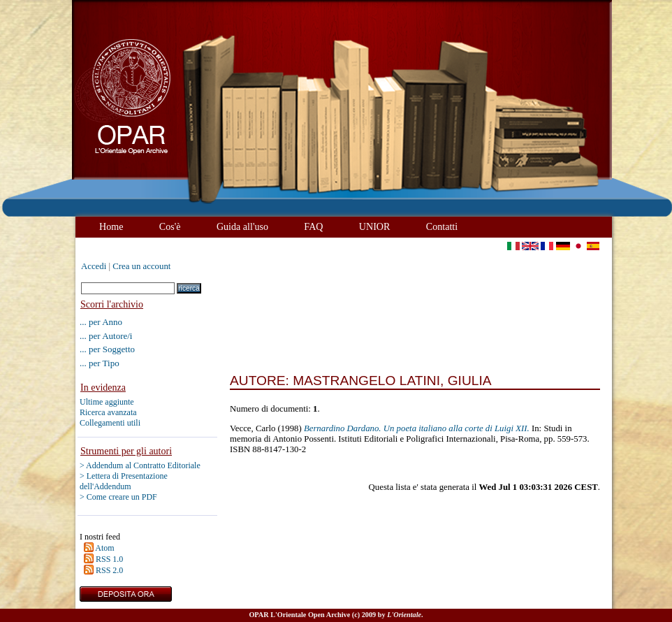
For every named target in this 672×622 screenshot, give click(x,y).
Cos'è (170, 226)
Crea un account (141, 266)
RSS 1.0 (109, 559)
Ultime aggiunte (107, 402)
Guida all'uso (242, 226)
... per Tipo (100, 363)
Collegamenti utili (110, 423)
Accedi (94, 266)
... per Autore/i (106, 336)
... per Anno (101, 322)
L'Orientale (404, 615)
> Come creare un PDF (118, 497)
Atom (104, 548)
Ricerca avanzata (108, 412)
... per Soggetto (107, 349)
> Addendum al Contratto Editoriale (140, 465)
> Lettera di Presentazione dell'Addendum (124, 481)
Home (111, 226)
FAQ (313, 226)
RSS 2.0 (109, 570)
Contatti (442, 226)
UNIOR (375, 226)
